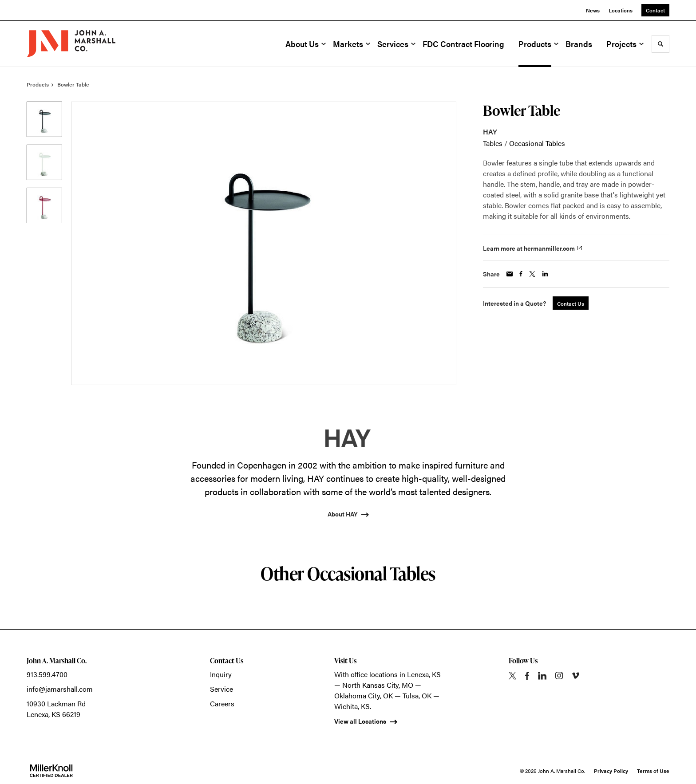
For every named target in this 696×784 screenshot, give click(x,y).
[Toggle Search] (660, 44)
